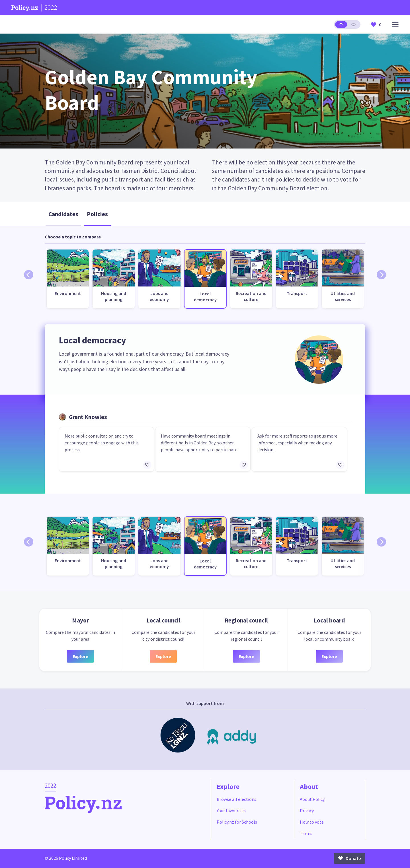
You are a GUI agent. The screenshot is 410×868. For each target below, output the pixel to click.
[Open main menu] (395, 25)
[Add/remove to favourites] (147, 465)
